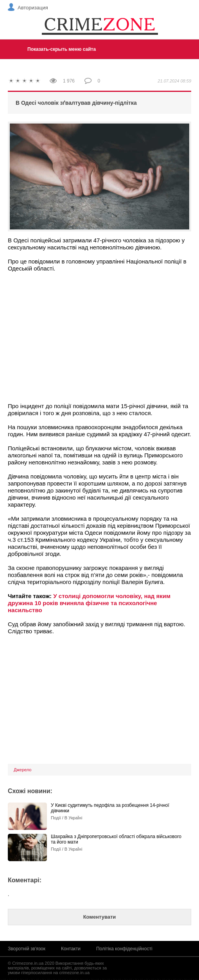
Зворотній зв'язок (27, 949)
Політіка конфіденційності (124, 949)
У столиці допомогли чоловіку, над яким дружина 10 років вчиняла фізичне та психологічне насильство (89, 603)
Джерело (22, 770)
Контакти (71, 949)
